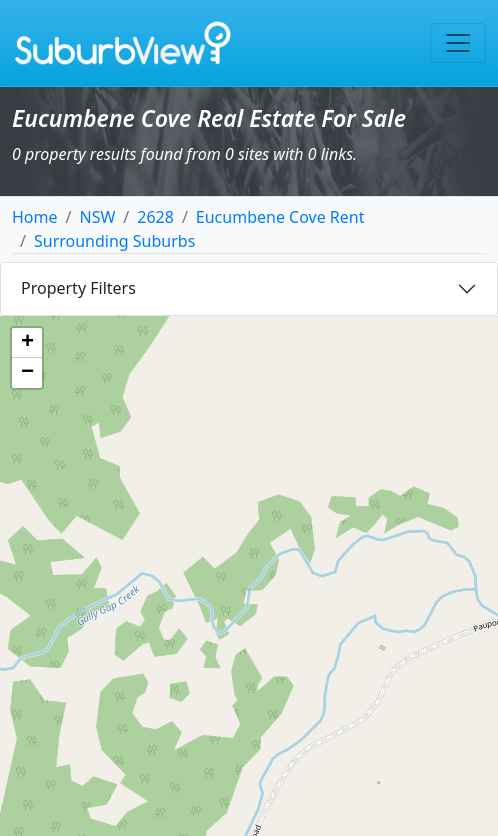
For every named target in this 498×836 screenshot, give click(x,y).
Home (35, 217)
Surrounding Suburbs (114, 241)
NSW (97, 217)
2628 (155, 217)
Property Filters (78, 288)
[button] (27, 343)
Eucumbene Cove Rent (280, 217)
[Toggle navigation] (458, 43)
